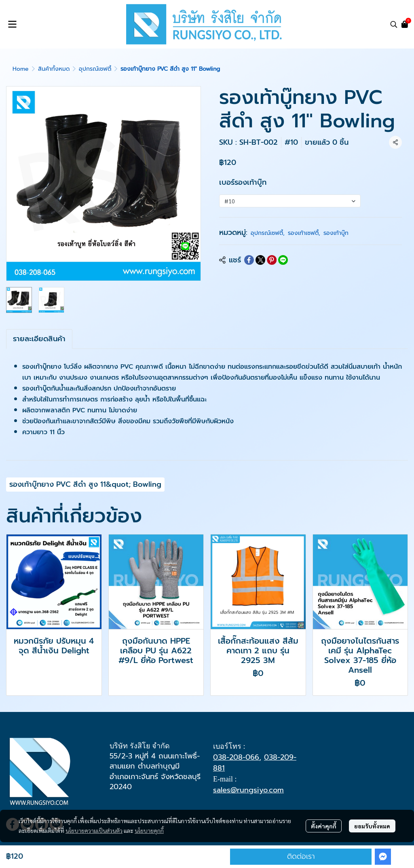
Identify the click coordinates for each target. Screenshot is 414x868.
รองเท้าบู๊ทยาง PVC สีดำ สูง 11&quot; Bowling (85, 484)
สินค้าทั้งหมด (54, 69)
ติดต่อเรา (301, 856)
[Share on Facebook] (249, 260)
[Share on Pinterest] (272, 260)
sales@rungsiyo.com (248, 790)
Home (21, 69)
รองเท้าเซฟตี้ (304, 233)
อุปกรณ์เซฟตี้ (95, 69)
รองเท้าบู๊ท (336, 233)
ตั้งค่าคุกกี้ (324, 826)
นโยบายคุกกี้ (149, 830)
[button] (394, 24)
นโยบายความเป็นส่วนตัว (94, 830)
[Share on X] (260, 260)
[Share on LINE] (283, 260)
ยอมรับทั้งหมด (372, 826)
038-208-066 (236, 757)
